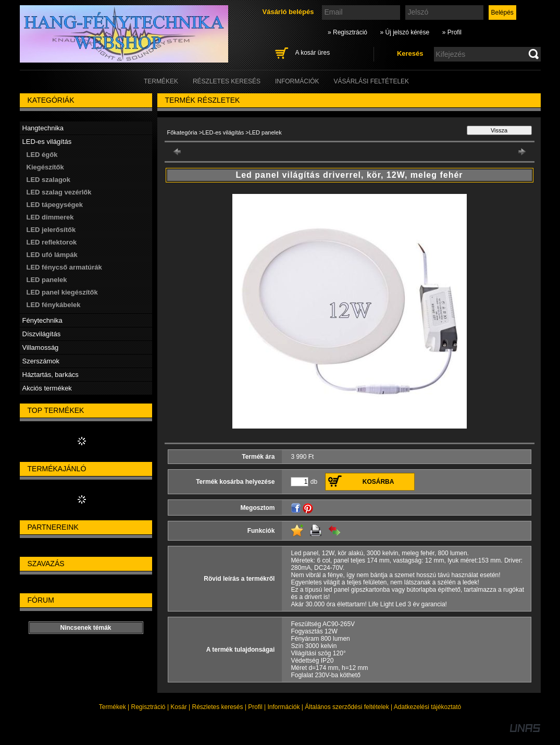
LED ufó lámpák (52, 255)
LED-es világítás (223, 132)
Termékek (113, 707)
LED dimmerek (50, 217)
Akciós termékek (47, 388)
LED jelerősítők (51, 230)
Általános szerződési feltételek (347, 707)
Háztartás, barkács (51, 375)
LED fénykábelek (54, 305)
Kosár (178, 707)
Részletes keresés (218, 707)
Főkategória (182, 132)
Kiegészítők (45, 167)
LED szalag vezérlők (59, 192)
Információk (283, 707)
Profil (255, 707)
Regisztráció (148, 707)
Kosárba (378, 482)
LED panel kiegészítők (62, 292)
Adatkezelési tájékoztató (427, 707)
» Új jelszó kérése (405, 32)
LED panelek (47, 280)
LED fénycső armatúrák (64, 267)
